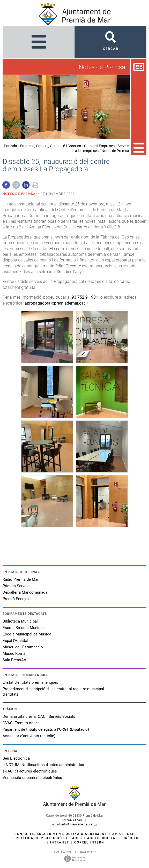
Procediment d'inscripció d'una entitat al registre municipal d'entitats (53, 692)
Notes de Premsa (115, 151)
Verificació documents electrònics (32, 778)
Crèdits (131, 838)
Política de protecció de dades (49, 838)
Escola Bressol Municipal (25, 628)
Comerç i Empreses (99, 146)
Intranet (60, 842)
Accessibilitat (102, 838)
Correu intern (89, 842)
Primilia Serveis (16, 586)
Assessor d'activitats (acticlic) (29, 736)
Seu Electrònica (16, 758)
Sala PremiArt (14, 660)
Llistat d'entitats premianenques (30, 682)
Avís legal (123, 834)
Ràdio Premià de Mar (21, 579)
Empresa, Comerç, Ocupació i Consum (51, 146)
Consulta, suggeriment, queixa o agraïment (61, 834)
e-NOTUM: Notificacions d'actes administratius (43, 765)
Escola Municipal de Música (27, 634)
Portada (10, 146)
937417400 (75, 820)
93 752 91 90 (84, 297)
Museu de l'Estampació (23, 647)
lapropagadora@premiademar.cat (54, 303)
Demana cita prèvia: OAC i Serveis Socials (39, 716)
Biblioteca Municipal (20, 621)
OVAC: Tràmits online (21, 723)
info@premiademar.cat (77, 824)
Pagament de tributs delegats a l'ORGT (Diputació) (46, 729)
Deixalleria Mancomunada (25, 592)
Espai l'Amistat (16, 641)
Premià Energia (16, 599)
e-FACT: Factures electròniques (30, 771)
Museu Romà (14, 654)
